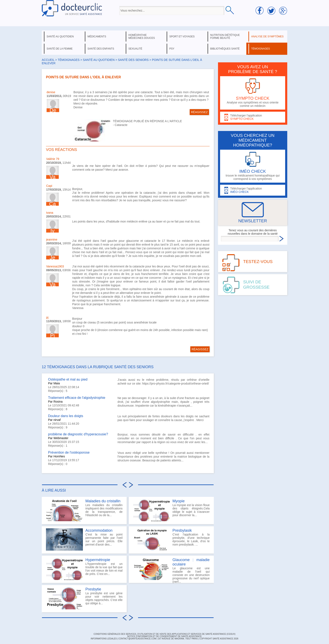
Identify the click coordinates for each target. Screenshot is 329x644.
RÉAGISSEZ (199, 112)
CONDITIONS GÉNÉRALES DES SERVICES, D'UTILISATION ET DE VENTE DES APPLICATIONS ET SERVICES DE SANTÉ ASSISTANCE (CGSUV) (164, 634)
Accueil (48, 60)
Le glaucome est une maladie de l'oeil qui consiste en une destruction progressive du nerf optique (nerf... (171, 570)
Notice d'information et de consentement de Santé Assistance (164, 636)
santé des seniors (133, 60)
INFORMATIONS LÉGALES (104, 639)
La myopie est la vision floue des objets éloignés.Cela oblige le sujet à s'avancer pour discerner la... (171, 510)
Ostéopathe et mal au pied (68, 379)
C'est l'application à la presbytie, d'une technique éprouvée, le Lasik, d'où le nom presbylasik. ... (171, 539)
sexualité (135, 49)
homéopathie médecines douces (142, 37)
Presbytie (93, 589)
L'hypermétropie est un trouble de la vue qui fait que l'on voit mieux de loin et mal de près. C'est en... (84, 569)
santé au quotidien (60, 37)
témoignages (260, 49)
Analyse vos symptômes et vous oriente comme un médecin (253, 93)
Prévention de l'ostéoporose (69, 452)
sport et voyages (182, 37)
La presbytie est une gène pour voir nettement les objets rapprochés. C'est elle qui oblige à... (84, 598)
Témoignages (69, 60)
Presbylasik (182, 530)
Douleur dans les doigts (66, 416)
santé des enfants (101, 49)
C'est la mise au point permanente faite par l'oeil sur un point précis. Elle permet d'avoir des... (84, 539)
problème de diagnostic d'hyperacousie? (78, 434)
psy (172, 49)
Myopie (179, 501)
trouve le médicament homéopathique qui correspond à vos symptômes (253, 166)
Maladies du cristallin (103, 501)
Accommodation (99, 530)
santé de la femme (60, 49)
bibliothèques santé (225, 49)
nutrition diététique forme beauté (225, 37)
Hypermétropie (98, 560)
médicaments (97, 37)
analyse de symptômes (267, 37)
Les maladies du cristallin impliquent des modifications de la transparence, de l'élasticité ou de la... (84, 510)
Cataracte (121, 125)
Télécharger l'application (253, 117)
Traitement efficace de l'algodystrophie (77, 398)
